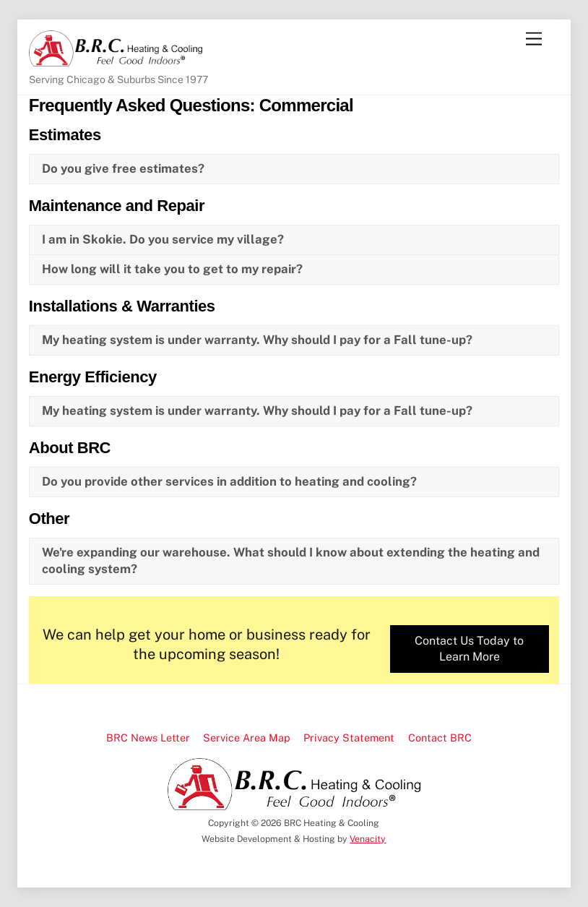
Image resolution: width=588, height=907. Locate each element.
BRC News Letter (148, 738)
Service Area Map (247, 738)
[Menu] (534, 39)
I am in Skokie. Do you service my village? (163, 239)
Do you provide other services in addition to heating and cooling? (229, 481)
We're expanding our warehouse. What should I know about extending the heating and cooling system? (291, 561)
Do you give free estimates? (123, 168)
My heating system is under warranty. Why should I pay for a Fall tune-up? (257, 340)
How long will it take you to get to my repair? (172, 269)
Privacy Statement (349, 738)
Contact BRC (440, 738)
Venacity (368, 839)
